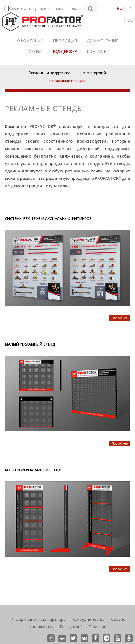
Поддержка (64, 51)
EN (130, 8)
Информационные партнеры (39, 619)
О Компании (30, 41)
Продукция (65, 41)
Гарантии (98, 627)
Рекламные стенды (67, 81)
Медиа (35, 51)
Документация (103, 41)
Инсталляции (41, 627)
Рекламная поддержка (49, 73)
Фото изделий (93, 73)
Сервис (118, 619)
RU (120, 8)
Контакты (97, 51)
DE (130, 20)
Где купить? (71, 627)
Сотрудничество (89, 619)
